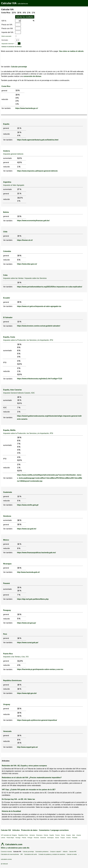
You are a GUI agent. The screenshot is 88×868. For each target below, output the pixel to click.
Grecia (63, 835)
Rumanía (36, 838)
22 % (19, 709)
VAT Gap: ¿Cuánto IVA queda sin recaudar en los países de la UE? (29, 790)
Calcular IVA (9, 3)
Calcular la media (72, 854)
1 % (33, 13)
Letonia (3, 838)
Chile (5, 232)
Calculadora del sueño (31, 854)
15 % (19, 302)
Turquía (63, 838)
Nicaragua (7, 564)
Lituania (79, 835)
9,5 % (19, 158)
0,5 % (19, 364)
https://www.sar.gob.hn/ (27, 529)
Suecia (57, 838)
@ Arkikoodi (4, 864)
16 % (19, 544)
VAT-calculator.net (6, 835)
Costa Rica (6, 86)
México (6, 540)
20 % (19, 397)
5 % (19, 260)
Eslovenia (43, 838)
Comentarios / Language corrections (54, 830)
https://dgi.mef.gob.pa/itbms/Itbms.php (33, 599)
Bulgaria (15, 835)
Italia (74, 835)
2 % (29, 13)
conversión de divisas (32, 76)
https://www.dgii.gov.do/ (27, 693)
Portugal (30, 838)
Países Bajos (10, 838)
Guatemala (8, 492)
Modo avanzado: (7, 36)
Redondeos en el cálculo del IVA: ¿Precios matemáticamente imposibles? (32, 778)
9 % (19, 347)
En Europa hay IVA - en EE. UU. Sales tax (18, 799)
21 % (19, 128)
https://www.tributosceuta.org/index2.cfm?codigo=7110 (39, 379)
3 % (19, 201)
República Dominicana (12, 680)
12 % (19, 496)
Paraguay (7, 610)
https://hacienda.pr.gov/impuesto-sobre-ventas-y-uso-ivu (40, 669)
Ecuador (7, 298)
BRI (22, 854)
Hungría (69, 835)
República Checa (23, 835)
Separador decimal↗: (8, 44)
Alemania (32, 835)
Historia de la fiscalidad (11, 811)
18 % (19, 520)
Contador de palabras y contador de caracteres (52, 854)
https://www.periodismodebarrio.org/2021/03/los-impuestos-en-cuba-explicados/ (49, 287)
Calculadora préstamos (42, 852)
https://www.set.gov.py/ (26, 623)
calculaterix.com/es (6, 859)
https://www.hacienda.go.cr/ (27, 108)
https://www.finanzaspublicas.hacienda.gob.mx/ (36, 553)
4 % (24, 13)
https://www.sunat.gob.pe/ (28, 643)
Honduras (7, 516)
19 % (19, 236)
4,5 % (19, 162)
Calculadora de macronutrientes (10, 854)
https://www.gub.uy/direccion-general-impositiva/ (37, 720)
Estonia (46, 835)
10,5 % (20, 198)
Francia (57, 835)
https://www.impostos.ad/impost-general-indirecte (37, 171)
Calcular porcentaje (19, 67)
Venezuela (7, 731)
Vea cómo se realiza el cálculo (71, 51)
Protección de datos (29, 830)
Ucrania (68, 838)
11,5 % (20, 661)
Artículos (16, 830)
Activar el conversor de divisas (12, 47)
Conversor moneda (6, 852)
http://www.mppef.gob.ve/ (27, 747)
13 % (14, 13)
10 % (19, 13)
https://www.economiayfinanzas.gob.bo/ (33, 221)
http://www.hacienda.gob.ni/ (28, 572)
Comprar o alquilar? (56, 852)
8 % (19, 441)
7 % (19, 408)
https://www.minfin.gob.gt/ (28, 505)
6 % (19, 351)
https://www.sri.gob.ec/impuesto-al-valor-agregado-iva (39, 306)
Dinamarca (39, 835)
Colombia (7, 251)
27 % (19, 189)
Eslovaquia (50, 838)
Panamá (6, 583)
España (6, 124)
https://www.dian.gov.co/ (27, 264)
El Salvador (8, 317)
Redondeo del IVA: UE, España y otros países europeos (24, 766)
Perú (5, 634)
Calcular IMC (73, 852)
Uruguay (7, 704)
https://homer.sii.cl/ (25, 240)
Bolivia (6, 212)
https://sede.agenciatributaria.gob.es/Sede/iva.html (38, 140)
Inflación (65, 852)
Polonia (24, 838)
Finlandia (75, 838)
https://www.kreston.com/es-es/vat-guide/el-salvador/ (39, 326)
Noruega (18, 838)
